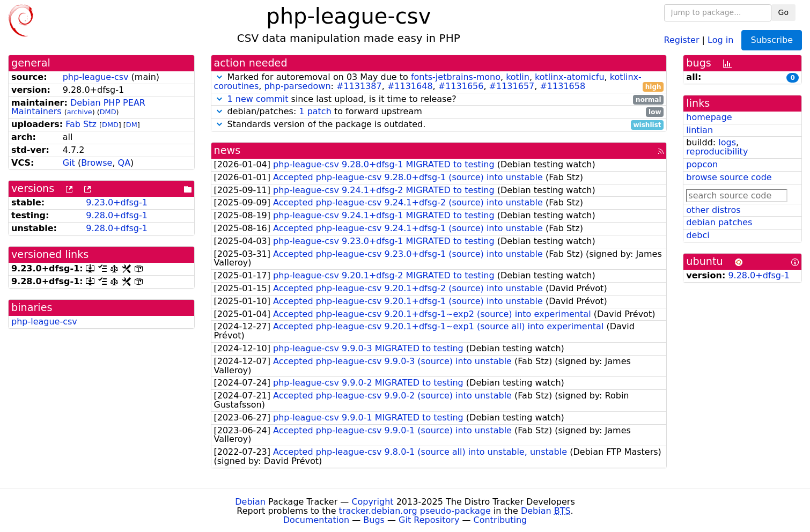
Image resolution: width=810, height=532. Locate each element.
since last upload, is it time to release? (439, 99)
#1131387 (359, 86)
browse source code (729, 177)
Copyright (372, 502)
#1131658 (562, 86)
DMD (108, 112)
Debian (250, 502)
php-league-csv (96, 77)
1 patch (315, 111)
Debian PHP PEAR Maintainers (78, 107)
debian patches (719, 222)
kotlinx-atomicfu (570, 77)
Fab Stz (81, 124)
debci (698, 235)
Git (69, 163)
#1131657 (512, 86)
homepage (709, 117)
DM (132, 125)
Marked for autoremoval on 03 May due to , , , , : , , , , (439, 82)
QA (124, 163)
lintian (699, 130)
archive (80, 112)
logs (727, 142)
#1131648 (410, 86)
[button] (219, 77)
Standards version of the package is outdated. (439, 125)
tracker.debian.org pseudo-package (415, 511)
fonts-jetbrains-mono (456, 77)
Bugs (374, 520)
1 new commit (258, 99)
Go (783, 12)
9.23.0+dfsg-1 (117, 202)
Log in (720, 39)
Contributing (500, 520)
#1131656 (461, 86)
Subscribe (772, 40)
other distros (713, 210)
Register (682, 39)
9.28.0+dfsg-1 (117, 215)
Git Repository (429, 520)
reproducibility (717, 152)
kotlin (518, 77)
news (227, 150)
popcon (702, 164)
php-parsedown (297, 86)
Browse (97, 163)
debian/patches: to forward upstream (439, 112)
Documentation (316, 520)
